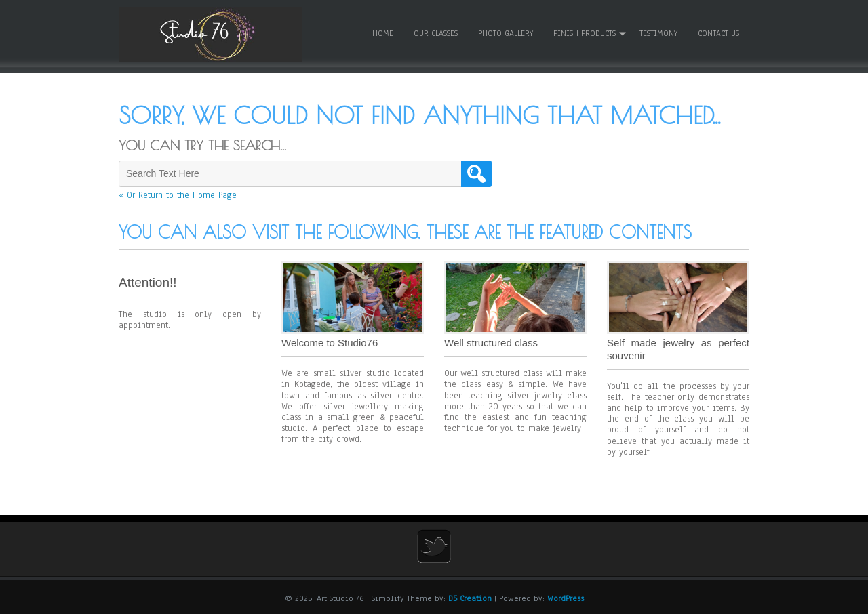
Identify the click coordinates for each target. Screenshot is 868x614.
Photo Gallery (506, 33)
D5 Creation (470, 598)
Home (383, 33)
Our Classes (436, 33)
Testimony (658, 33)
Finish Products (585, 33)
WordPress (566, 598)
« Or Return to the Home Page (178, 195)
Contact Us (718, 33)
